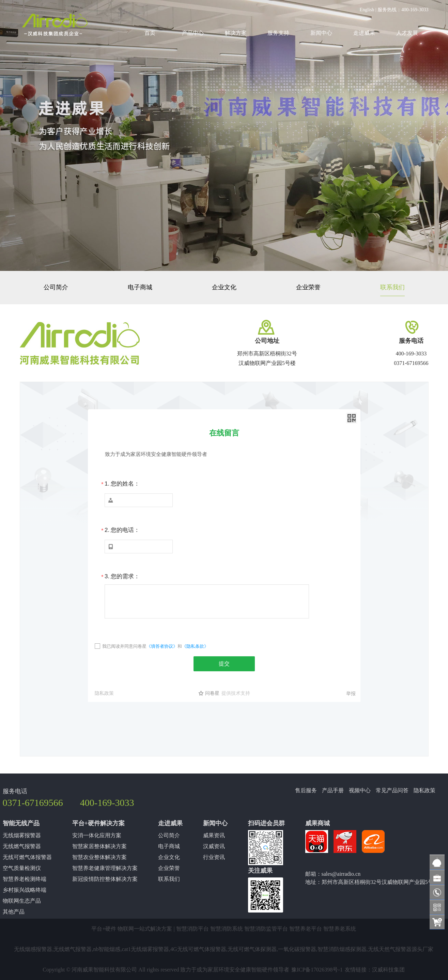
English (367, 10)
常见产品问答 (392, 790)
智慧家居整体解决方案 (99, 846)
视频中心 (360, 790)
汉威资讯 (214, 846)
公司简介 (56, 287)
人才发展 (407, 33)
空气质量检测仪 (22, 868)
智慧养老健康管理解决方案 (105, 868)
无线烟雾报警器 (22, 835)
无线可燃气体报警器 (27, 857)
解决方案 (236, 33)
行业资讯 (214, 857)
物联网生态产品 (22, 901)
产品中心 (193, 33)
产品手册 (333, 790)
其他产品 (14, 912)
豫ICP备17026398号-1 (317, 970)
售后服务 (306, 790)
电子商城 (140, 287)
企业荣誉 (308, 287)
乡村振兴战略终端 (25, 890)
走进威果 (364, 33)
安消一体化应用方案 (97, 835)
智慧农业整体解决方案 (99, 857)
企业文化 (224, 287)
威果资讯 (214, 835)
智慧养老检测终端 (25, 879)
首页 (150, 33)
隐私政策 (424, 790)
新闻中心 (321, 33)
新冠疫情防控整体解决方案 (105, 879)
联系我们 (392, 287)
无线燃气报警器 (22, 846)
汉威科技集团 (388, 970)
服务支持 (278, 33)
